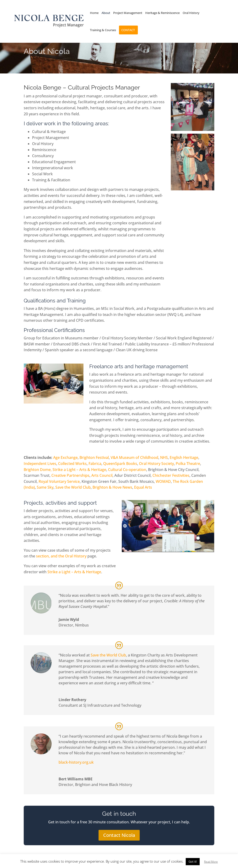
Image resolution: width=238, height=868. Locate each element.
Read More (211, 862)
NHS (164, 457)
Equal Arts (143, 487)
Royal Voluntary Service (59, 481)
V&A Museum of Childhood (134, 457)
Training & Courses (103, 30)
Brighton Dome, (38, 470)
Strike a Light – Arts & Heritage (79, 470)
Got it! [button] (193, 861)
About (106, 13)
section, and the (51, 556)
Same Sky (45, 487)
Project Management (128, 13)
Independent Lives (40, 464)
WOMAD (163, 481)
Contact (128, 30)
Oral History (191, 13)
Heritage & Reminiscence (162, 13)
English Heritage (184, 457)
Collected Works (72, 464)
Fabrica (95, 464)
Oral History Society (156, 464)
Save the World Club (73, 487)
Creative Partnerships (70, 475)
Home (94, 13)
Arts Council (102, 475)
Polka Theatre (188, 464)
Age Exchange (65, 457)
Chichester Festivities (171, 475)
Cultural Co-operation (127, 470)
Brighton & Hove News (112, 487)
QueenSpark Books (120, 464)
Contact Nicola (119, 835)
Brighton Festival (94, 457)
